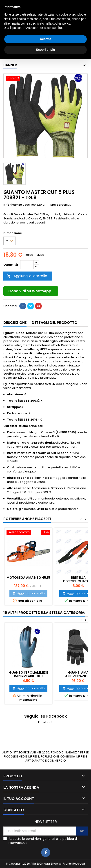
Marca (55, 205)
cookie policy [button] (61, 833)
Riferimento (13, 205)
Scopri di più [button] (45, 859)
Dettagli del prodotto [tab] (54, 323)
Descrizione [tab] (15, 323)
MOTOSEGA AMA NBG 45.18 (28, 578)
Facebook (46, 722)
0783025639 (29, 4)
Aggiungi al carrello (27, 276)
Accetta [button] (45, 848)
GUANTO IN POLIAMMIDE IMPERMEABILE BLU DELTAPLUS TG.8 (28, 676)
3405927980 (67, 4)
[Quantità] (27, 265)
